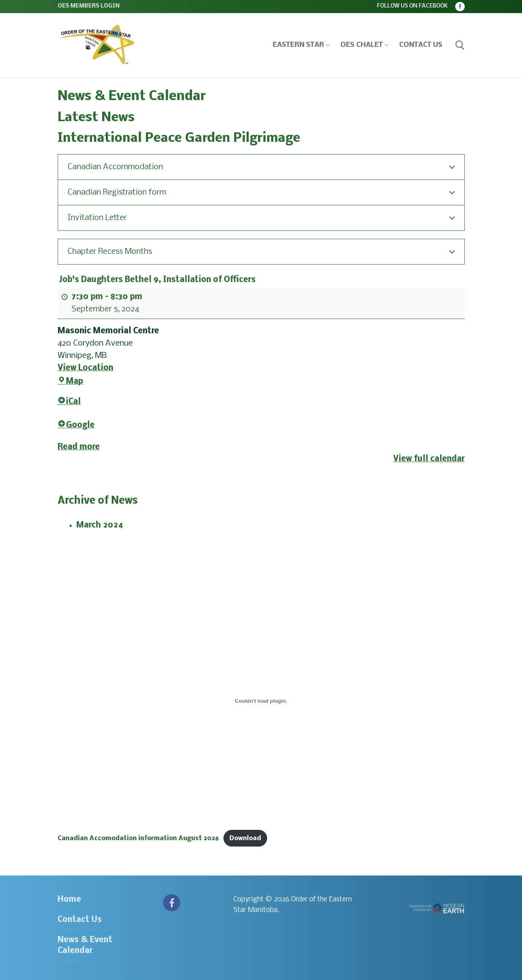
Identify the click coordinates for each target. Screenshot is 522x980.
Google (76, 425)
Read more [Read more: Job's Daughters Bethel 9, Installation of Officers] (79, 447)
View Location (85, 368)
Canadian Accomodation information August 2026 (138, 838)
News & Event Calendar (85, 945)
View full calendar (429, 459)
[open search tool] (460, 45)
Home (69, 900)
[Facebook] (460, 7)
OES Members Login (89, 6)
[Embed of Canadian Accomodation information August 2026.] (261, 701)
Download (245, 838)
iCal (69, 402)
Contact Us (80, 920)
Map (70, 382)
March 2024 (100, 525)
